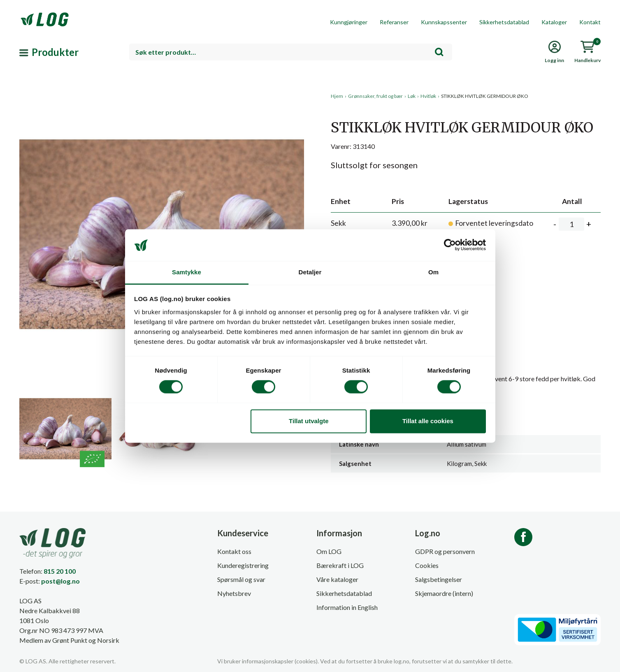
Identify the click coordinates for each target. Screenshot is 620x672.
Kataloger (554, 22)
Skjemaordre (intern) (444, 593)
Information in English (347, 607)
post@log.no (60, 581)
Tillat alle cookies (428, 421)
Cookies (427, 565)
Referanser (394, 22)
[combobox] (291, 52)
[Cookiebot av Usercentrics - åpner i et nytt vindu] (450, 245)
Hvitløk (428, 96)
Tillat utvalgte (309, 421)
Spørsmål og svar (241, 579)
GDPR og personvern (445, 551)
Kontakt (590, 22)
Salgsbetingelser (439, 579)
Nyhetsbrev (234, 593)
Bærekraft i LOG (340, 565)
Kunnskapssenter (444, 22)
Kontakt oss (234, 551)
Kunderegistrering (243, 565)
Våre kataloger (337, 579)
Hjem (337, 96)
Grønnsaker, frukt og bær (375, 96)
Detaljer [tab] (310, 272)
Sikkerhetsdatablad (504, 22)
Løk (412, 96)
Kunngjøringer (349, 22)
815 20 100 (60, 571)
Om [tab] (433, 272)
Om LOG (329, 551)
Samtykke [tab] (187, 272)
